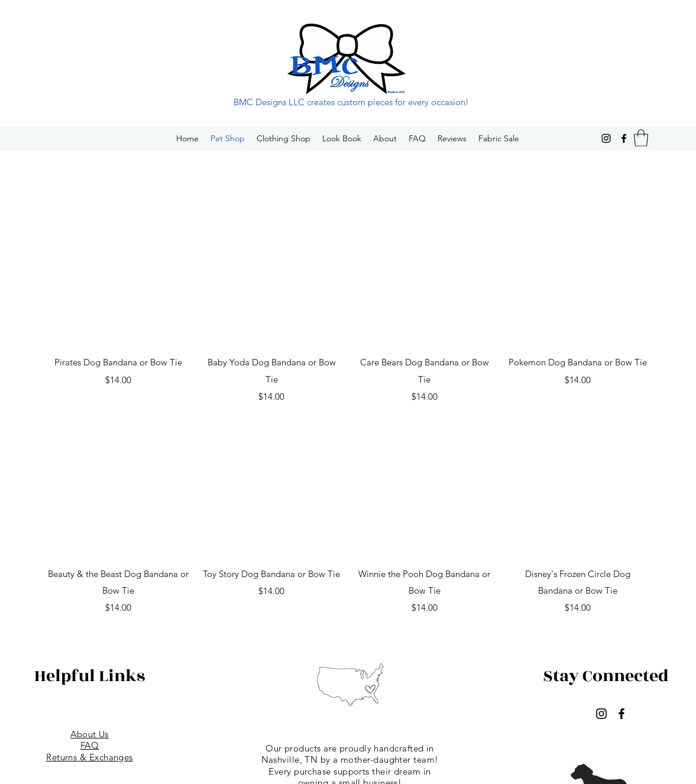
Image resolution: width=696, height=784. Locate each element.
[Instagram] (606, 138)
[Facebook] (624, 138)
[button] (641, 138)
